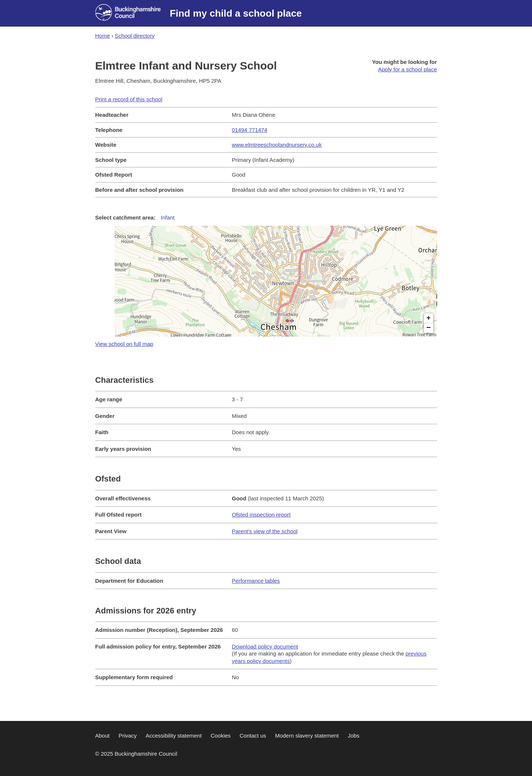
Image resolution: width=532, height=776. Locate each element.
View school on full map (124, 344)
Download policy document (265, 646)
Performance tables (256, 581)
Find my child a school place (236, 13)
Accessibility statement (174, 736)
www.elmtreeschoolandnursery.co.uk (277, 145)
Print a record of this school (129, 99)
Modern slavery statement (307, 736)
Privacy (128, 736)
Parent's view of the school (265, 531)
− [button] (429, 328)
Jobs (354, 736)
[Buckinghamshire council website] (133, 13)
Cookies (221, 736)
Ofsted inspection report (261, 515)
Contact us (253, 736)
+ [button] (429, 318)
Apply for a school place (407, 69)
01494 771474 (250, 130)
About (103, 736)
